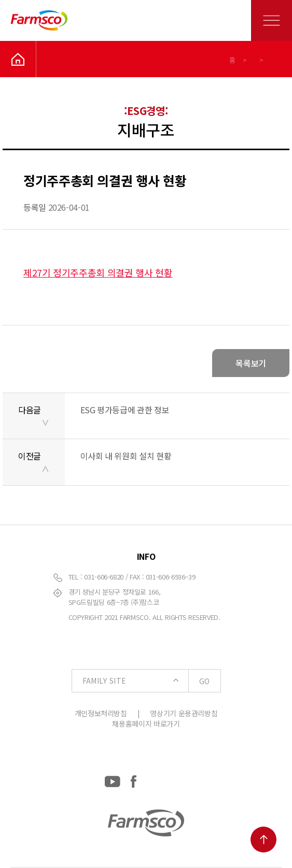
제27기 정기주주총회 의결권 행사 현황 (98, 272)
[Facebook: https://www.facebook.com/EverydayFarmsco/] (134, 779)
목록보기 (251, 363)
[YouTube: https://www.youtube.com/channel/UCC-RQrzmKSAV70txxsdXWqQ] (113, 779)
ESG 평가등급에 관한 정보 (125, 410)
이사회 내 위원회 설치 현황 (126, 456)
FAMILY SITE (151, 681)
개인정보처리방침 (101, 713)
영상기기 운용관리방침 (184, 713)
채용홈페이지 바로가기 (146, 724)
